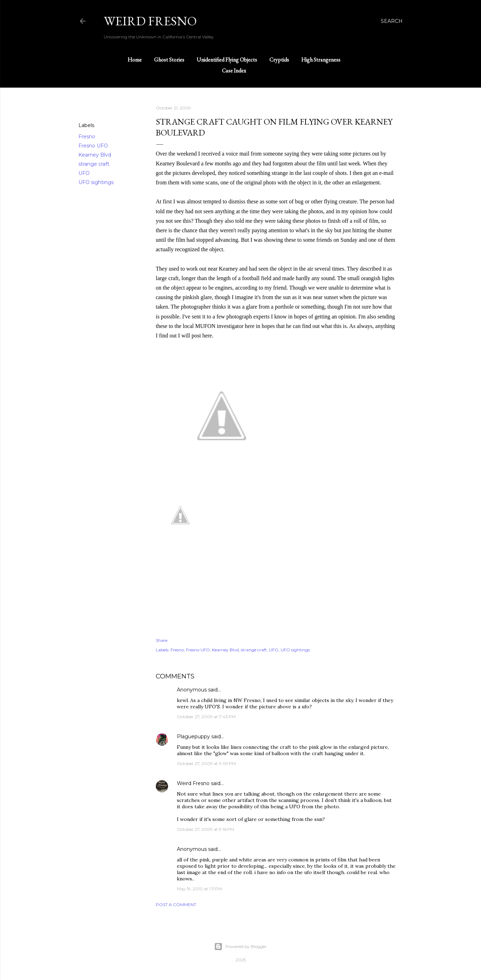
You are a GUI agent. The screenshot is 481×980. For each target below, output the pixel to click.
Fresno (87, 137)
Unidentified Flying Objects (227, 60)
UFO (84, 173)
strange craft (94, 164)
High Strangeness (321, 60)
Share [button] (85, 108)
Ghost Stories (169, 60)
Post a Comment (176, 905)
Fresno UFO (93, 146)
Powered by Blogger (240, 947)
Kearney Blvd (95, 155)
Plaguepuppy (193, 736)
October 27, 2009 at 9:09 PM (206, 763)
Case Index (234, 71)
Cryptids (279, 60)
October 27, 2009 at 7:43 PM (206, 717)
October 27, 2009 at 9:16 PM (206, 829)
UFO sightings (96, 182)
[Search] (392, 21)
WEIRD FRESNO (150, 21)
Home (135, 60)
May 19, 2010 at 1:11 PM (200, 889)
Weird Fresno (193, 783)
